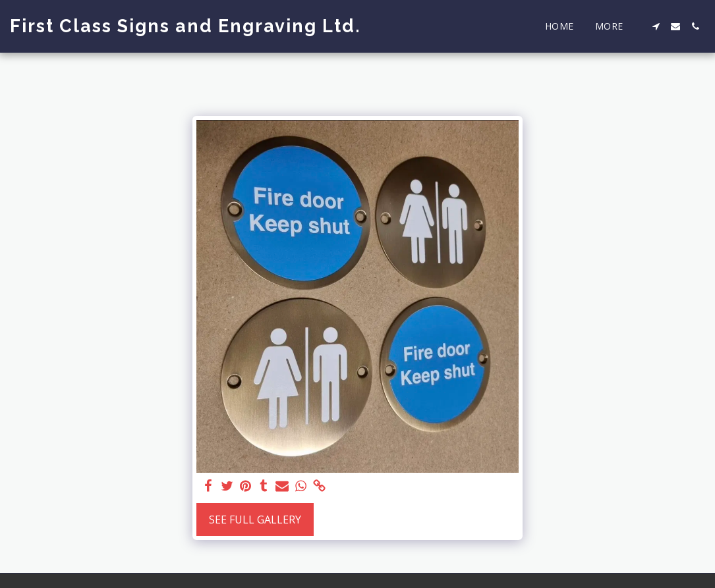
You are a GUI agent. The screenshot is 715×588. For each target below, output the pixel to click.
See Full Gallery (255, 520)
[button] (656, 26)
